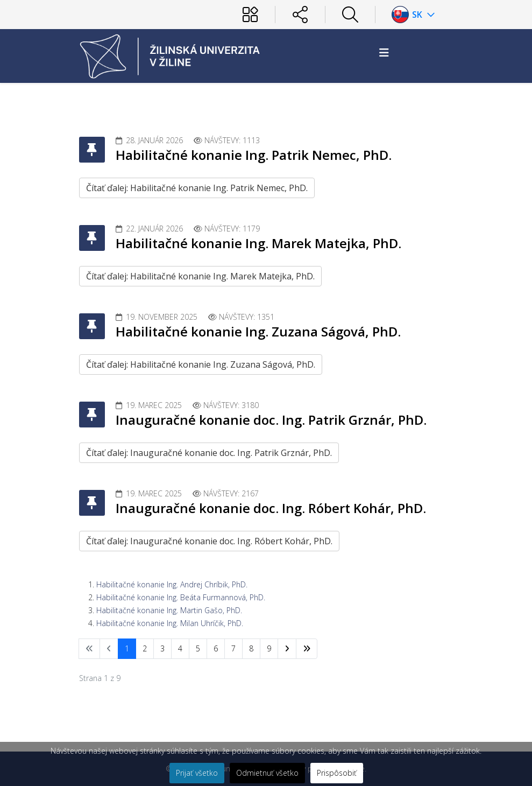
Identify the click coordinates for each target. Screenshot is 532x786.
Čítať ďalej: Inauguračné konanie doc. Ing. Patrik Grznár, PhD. (209, 453)
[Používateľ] (250, 15)
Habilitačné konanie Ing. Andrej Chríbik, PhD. (172, 584)
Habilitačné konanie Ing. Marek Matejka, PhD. (258, 243)
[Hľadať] (350, 15)
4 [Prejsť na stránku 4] (180, 648)
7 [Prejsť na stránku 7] (233, 648)
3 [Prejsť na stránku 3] (162, 648)
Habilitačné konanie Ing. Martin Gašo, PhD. (169, 610)
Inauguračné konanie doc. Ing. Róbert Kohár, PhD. (271, 508)
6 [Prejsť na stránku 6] (216, 648)
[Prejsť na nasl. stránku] (287, 649)
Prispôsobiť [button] (337, 773)
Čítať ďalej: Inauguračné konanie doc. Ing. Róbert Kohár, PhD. (209, 541)
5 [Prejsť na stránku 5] (198, 648)
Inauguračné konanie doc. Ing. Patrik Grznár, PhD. (271, 420)
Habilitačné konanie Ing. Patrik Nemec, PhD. (254, 155)
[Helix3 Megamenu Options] (384, 52)
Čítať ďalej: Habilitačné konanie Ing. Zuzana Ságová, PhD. (201, 364)
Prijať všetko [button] (197, 773)
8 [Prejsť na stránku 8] (251, 648)
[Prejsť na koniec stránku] (307, 649)
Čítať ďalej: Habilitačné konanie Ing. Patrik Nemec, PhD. (197, 188)
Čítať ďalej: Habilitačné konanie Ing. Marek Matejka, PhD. (200, 276)
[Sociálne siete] (300, 15)
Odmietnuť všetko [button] (267, 773)
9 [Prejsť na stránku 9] (269, 648)
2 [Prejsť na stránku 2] (145, 648)
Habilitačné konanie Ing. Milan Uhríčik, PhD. (170, 623)
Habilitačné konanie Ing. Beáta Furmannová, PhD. (181, 597)
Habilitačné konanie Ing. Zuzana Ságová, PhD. (258, 331)
